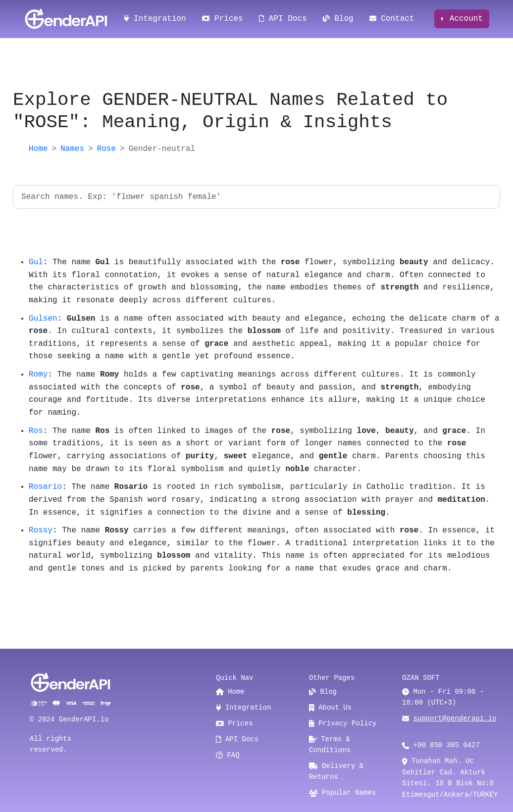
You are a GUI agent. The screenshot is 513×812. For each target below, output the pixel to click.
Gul (36, 262)
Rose (106, 149)
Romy (38, 375)
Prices (223, 19)
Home (38, 149)
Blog (338, 19)
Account (464, 19)
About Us (330, 708)
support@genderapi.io (455, 718)
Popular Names (342, 793)
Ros (36, 431)
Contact (392, 19)
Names (72, 149)
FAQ (228, 755)
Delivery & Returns (336, 771)
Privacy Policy (343, 723)
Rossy (41, 530)
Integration (155, 19)
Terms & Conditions (330, 745)
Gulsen (43, 319)
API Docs (283, 19)
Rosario (45, 487)
